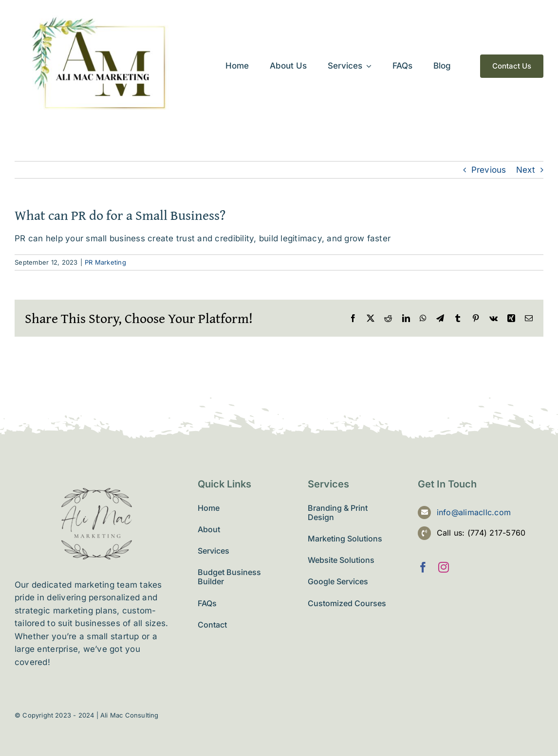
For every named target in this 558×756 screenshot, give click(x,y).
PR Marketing (105, 262)
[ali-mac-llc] (101, 16)
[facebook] (423, 567)
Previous (489, 170)
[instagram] (444, 567)
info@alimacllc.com (474, 512)
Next (526, 170)
